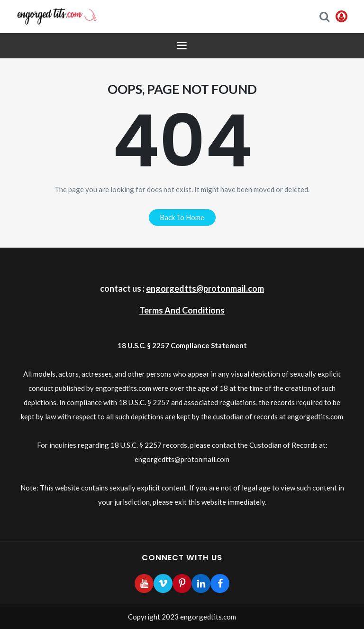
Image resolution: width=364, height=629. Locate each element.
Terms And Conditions (182, 310)
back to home (182, 217)
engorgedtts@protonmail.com (205, 288)
